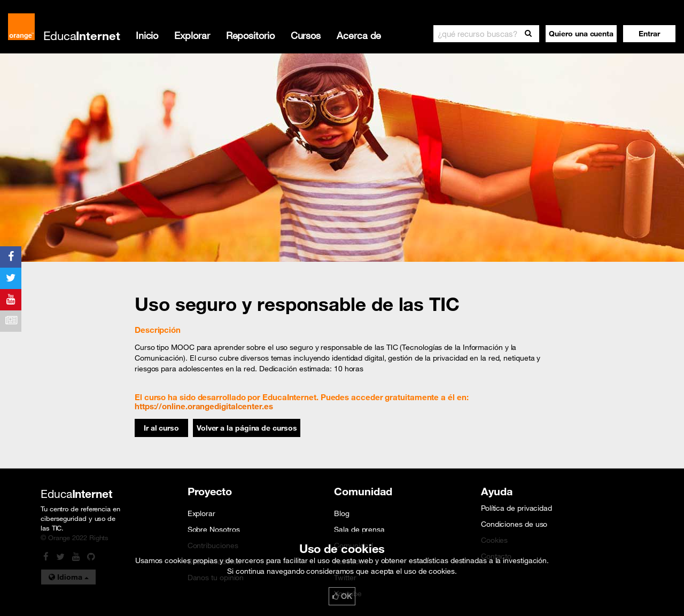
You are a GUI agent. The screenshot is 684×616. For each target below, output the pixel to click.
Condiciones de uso (514, 524)
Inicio (147, 35)
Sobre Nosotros (214, 529)
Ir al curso (161, 428)
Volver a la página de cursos (247, 428)
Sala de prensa (359, 529)
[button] (649, 34)
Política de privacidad (516, 508)
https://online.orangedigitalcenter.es (204, 406)
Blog (342, 513)
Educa (82, 36)
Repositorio (250, 35)
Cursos (306, 35)
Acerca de (359, 35)
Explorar (192, 35)
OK (342, 596)
